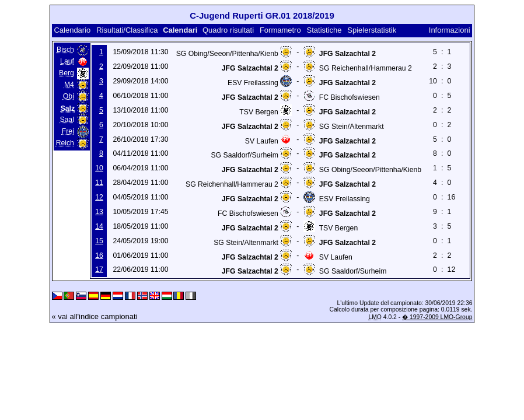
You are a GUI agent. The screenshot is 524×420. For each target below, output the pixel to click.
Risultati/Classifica (127, 30)
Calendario (72, 30)
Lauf (67, 61)
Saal (67, 120)
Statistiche (324, 30)
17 (99, 269)
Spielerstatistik (372, 30)
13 (99, 212)
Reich (65, 143)
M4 (69, 85)
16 (99, 256)
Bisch (65, 50)
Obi (69, 96)
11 (99, 183)
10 (99, 168)
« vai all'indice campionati (95, 316)
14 (99, 226)
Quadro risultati (228, 30)
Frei (68, 131)
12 (99, 197)
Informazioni (450, 30)
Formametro (280, 30)
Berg (67, 73)
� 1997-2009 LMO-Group (437, 317)
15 (99, 241)
